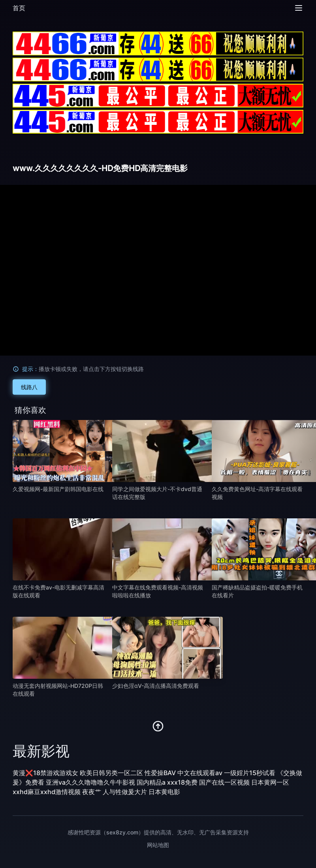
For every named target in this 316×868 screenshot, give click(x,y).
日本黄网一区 (270, 782)
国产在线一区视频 (224, 782)
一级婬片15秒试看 (250, 773)
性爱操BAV (160, 773)
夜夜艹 (92, 792)
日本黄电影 (164, 792)
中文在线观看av (200, 773)
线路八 (29, 387)
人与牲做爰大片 (125, 792)
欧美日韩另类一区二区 (111, 773)
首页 (19, 8)
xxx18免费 (182, 782)
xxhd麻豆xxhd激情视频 (47, 792)
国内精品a (151, 782)
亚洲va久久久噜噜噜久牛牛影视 (90, 782)
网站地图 (158, 845)
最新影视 (41, 751)
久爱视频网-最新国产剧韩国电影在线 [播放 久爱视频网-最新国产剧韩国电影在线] (58, 489)
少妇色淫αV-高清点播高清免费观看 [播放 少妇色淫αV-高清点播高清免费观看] (156, 686)
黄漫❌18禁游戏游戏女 (45, 773)
